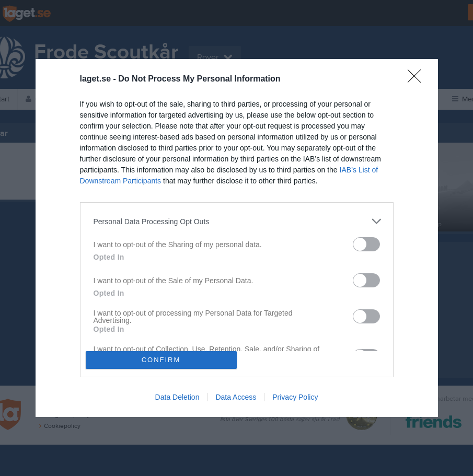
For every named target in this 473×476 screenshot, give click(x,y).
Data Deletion (177, 397)
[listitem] (237, 221)
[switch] (366, 244)
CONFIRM (161, 360)
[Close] (418, 79)
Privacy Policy (295, 397)
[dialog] (237, 238)
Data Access (236, 397)
